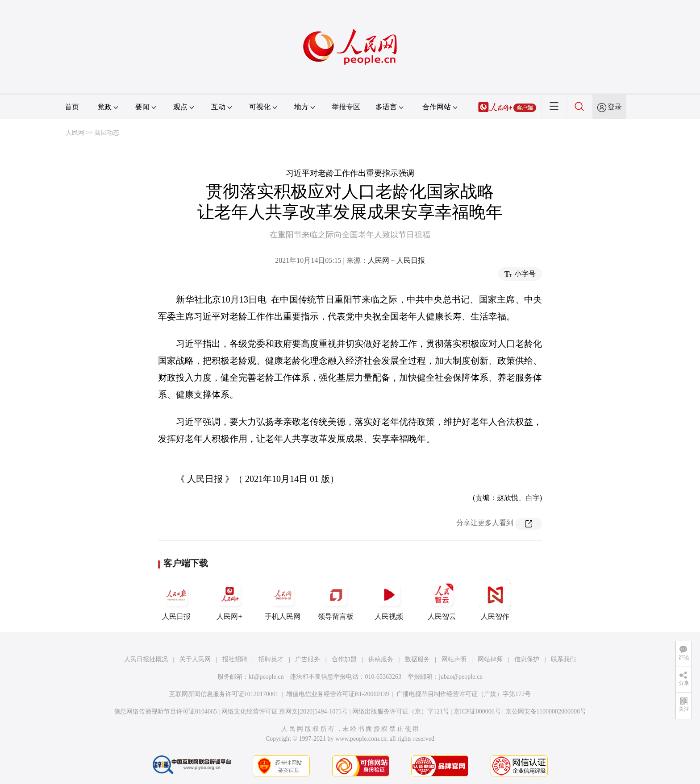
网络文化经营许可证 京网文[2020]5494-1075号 (285, 711)
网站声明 (454, 659)
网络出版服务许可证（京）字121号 (401, 711)
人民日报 (176, 600)
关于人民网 (195, 659)
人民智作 (495, 600)
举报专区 (346, 107)
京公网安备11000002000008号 (546, 711)
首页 (72, 107)
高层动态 (107, 133)
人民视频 (389, 600)
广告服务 (308, 659)
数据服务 (417, 659)
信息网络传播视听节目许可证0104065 (165, 711)
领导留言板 (336, 600)
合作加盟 (344, 659)
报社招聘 (235, 659)
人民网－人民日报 (396, 260)
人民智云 (442, 600)
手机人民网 (283, 600)
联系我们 (563, 659)
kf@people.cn (266, 677)
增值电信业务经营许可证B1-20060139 (338, 694)
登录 (615, 107)
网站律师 (490, 659)
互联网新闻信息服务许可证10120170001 (224, 694)
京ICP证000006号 (477, 711)
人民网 (75, 133)
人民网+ (229, 600)
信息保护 (527, 659)
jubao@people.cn (461, 677)
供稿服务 (381, 659)
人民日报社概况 (146, 659)
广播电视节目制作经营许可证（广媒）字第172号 (464, 694)
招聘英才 (271, 659)
